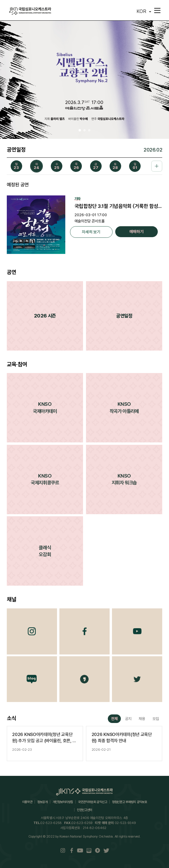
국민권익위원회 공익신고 (92, 802)
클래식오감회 (45, 551)
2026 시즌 (45, 316)
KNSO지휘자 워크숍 (124, 479)
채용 (142, 719)
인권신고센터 (84, 810)
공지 (128, 719)
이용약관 (27, 802)
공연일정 (124, 316)
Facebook (84, 631)
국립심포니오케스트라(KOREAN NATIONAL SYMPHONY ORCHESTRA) (30, 11)
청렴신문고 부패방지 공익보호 (130, 802)
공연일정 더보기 (157, 166)
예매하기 (136, 232)
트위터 (137, 679)
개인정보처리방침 (63, 802)
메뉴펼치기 (156, 10)
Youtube (137, 631)
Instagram (32, 631)
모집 (156, 719)
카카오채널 (84, 679)
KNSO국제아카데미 (45, 407)
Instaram (63, 851)
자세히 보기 (91, 232)
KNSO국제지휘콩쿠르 (45, 479)
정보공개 (42, 802)
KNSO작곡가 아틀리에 (124, 407)
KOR (141, 11)
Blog (32, 679)
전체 (114, 719)
